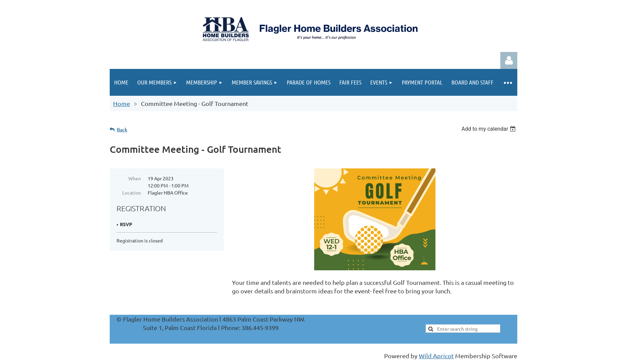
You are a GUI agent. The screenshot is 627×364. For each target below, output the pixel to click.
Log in (509, 60)
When (135, 178)
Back (122, 130)
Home (122, 103)
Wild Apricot (436, 356)
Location (132, 193)
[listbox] (489, 129)
